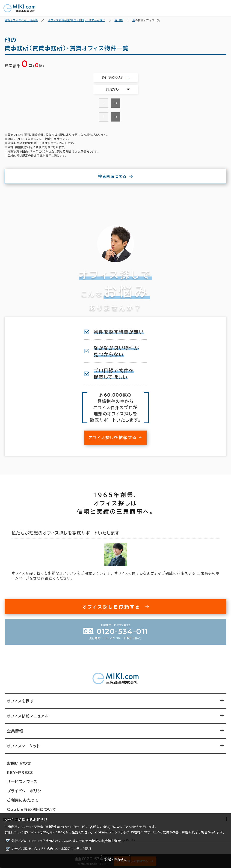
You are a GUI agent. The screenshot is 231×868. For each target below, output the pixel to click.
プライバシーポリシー (26, 791)
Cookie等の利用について (46, 832)
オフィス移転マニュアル (28, 716)
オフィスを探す (20, 701)
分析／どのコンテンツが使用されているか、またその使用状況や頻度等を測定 (66, 841)
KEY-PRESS (20, 773)
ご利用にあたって (23, 800)
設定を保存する (115, 859)
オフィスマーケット (23, 746)
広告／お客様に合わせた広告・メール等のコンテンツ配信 (52, 849)
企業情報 (15, 731)
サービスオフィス (22, 782)
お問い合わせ (19, 763)
